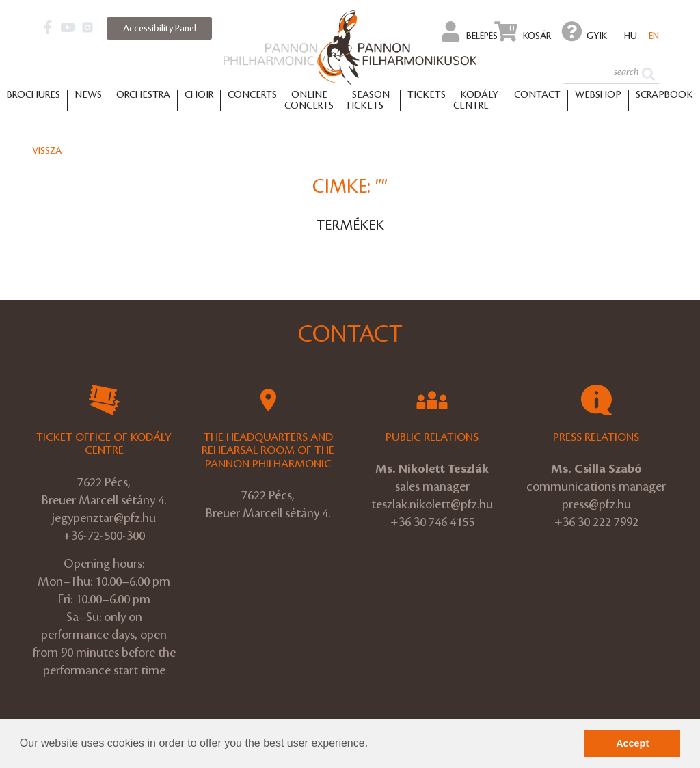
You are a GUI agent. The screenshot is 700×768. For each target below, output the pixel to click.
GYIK (584, 31)
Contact (537, 95)
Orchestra (143, 95)
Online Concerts (309, 100)
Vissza (47, 151)
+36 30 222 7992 (596, 522)
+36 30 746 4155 (432, 522)
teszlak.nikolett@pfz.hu (432, 504)
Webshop (598, 95)
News (88, 95)
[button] (373, 745)
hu (631, 36)
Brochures (33, 95)
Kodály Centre (476, 100)
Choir (199, 95)
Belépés (470, 31)
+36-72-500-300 (104, 536)
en (654, 36)
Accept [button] (632, 743)
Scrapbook (664, 95)
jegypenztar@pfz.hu (104, 518)
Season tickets (367, 100)
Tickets (427, 95)
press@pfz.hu (596, 504)
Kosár (523, 31)
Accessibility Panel (160, 28)
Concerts (252, 95)
